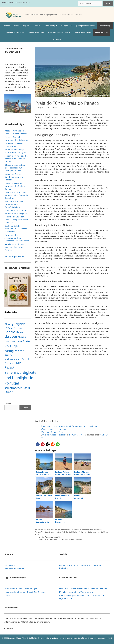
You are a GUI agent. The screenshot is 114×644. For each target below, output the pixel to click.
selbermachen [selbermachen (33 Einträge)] (13, 388)
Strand (38, 534)
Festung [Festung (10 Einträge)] (18, 328)
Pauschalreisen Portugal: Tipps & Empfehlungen (26, 592)
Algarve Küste (56, 532)
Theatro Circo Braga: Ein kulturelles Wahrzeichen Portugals (60, 539)
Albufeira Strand (44, 532)
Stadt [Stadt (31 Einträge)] (27, 388)
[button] (38, 444)
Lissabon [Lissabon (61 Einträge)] (11, 336)
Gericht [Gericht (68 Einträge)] (10, 332)
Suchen (108, 3)
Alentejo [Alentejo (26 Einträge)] (9, 324)
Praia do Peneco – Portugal (54, 435)
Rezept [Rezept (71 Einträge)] (9, 367)
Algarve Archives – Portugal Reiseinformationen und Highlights (69, 426)
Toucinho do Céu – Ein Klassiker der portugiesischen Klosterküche (18, 220)
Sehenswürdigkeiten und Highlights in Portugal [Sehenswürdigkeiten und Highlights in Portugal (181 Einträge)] (21, 378)
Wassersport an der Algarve (53, 432)
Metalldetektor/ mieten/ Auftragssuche (76, 592)
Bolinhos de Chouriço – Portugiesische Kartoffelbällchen (15, 204)
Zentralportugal (51, 26)
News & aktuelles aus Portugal (49, 530)
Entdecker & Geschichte (15, 32)
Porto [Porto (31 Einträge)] (26, 341)
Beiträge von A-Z (102, 32)
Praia (81, 532)
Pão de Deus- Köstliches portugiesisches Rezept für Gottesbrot (16, 195)
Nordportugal (67, 26)
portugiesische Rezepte (85, 26)
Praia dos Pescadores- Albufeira (49, 537)
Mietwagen (57, 39)
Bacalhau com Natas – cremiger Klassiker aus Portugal (14, 247)
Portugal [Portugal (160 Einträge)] (12, 346)
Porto (17, 26)
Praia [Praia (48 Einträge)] (18, 363)
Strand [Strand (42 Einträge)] (9, 392)
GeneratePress (53, 638)
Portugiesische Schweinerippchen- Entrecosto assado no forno (17, 238)
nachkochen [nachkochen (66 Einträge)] (13, 341)
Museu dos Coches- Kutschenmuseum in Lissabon (14, 177)
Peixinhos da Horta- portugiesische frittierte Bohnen (15, 186)
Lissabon (6, 26)
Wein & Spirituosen (36, 32)
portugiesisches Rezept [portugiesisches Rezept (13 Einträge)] (17, 359)
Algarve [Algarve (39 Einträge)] (20, 324)
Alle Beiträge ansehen (15, 257)
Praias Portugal (105, 26)
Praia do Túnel (102, 532)
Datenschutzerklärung (14, 569)
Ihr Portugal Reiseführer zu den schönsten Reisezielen (83, 589)
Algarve (26, 26)
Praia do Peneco (90, 532)
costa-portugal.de (104, 638)
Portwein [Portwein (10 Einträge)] (9, 363)
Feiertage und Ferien (83, 32)
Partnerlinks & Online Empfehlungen (21, 589)
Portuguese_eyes (77, 435)
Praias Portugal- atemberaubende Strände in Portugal (82, 530)
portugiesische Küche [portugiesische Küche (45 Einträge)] (14, 353)
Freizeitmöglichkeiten (70, 532)
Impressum (10, 565)
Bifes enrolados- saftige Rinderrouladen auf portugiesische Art (15, 168)
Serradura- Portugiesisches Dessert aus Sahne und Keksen (16, 159)
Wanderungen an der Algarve (54, 429)
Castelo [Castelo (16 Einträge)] (9, 328)
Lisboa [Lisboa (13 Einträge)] (19, 332)
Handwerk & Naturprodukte (59, 32)
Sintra (7, 596)
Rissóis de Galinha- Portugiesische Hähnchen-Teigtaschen (16, 229)
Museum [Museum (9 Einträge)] (22, 337)
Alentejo (37, 26)
